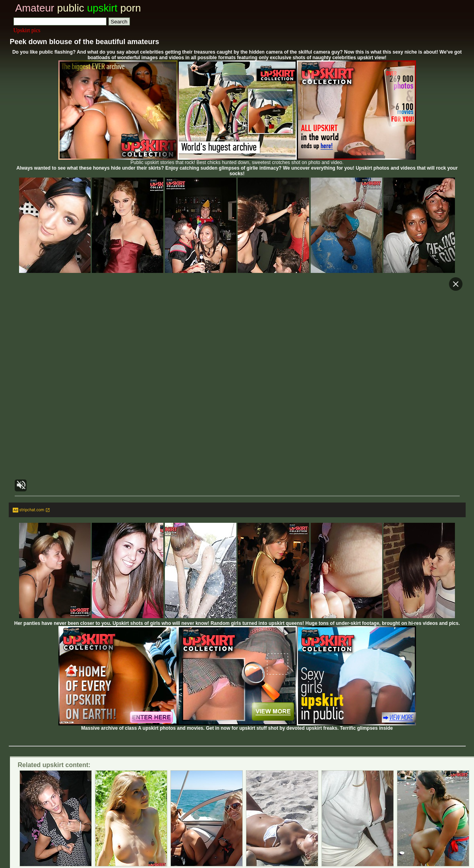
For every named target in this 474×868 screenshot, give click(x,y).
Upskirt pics (27, 30)
